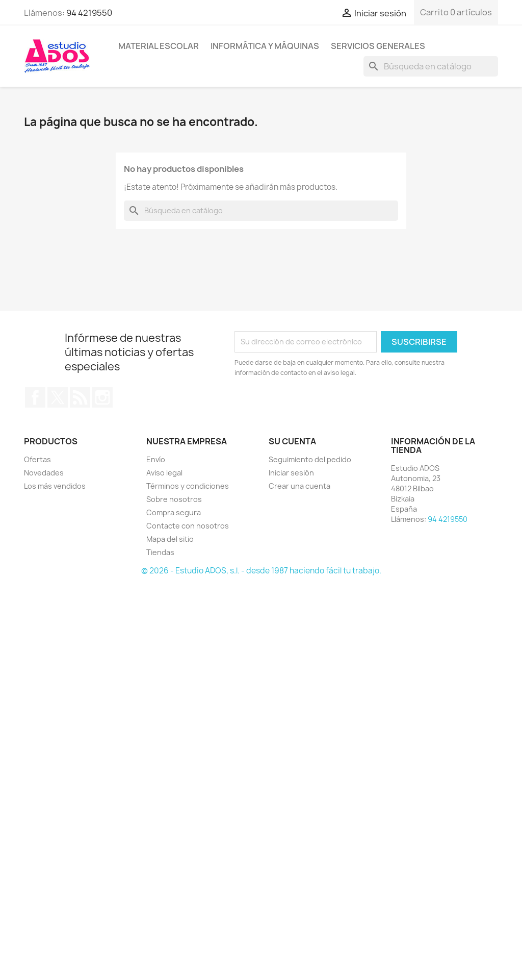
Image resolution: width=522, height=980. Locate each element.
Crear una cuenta (299, 486)
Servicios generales (378, 46)
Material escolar (159, 46)
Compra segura (174, 512)
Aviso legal (164, 473)
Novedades (44, 473)
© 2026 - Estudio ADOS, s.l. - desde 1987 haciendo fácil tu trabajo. (261, 571)
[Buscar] (431, 66)
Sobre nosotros (174, 499)
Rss (80, 397)
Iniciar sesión (291, 473)
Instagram (102, 397)
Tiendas (160, 552)
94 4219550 (89, 13)
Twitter (58, 397)
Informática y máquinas (265, 46)
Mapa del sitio (170, 539)
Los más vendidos (55, 486)
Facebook (35, 397)
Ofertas (37, 459)
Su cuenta (292, 441)
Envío (156, 459)
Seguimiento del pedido (310, 459)
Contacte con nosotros (188, 526)
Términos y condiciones (188, 486)
